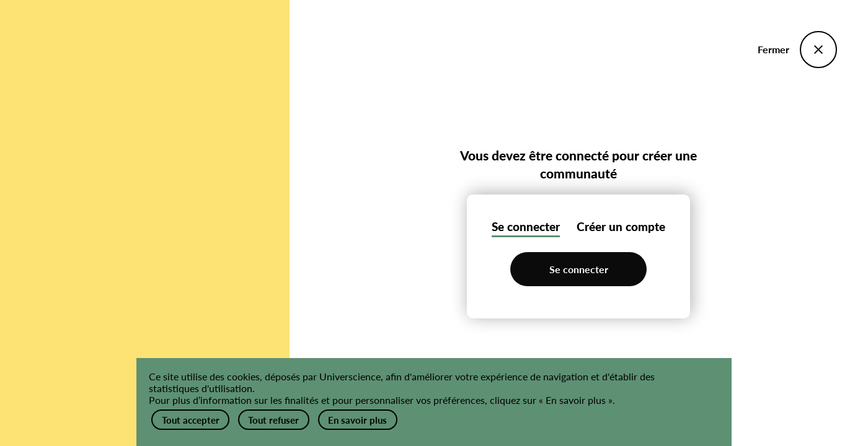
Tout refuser (280, 416)
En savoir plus (368, 416)
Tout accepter (192, 416)
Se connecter (526, 226)
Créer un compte (621, 226)
